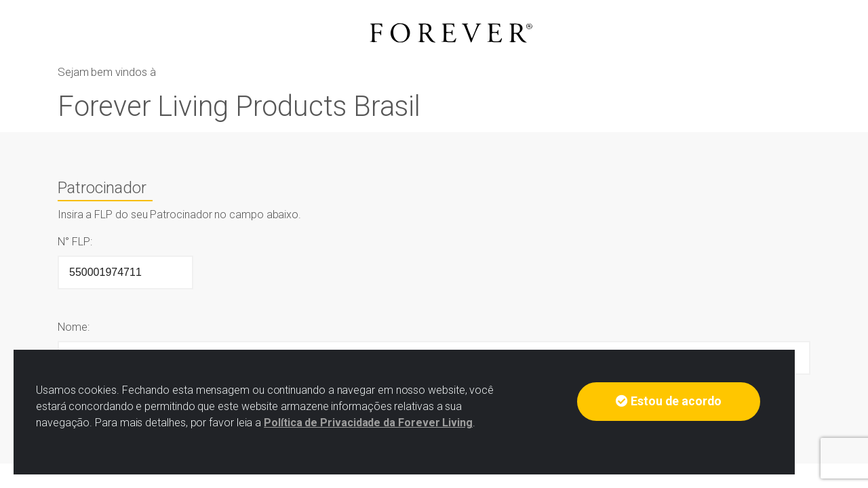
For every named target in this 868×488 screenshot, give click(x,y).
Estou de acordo (669, 401)
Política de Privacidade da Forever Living (368, 423)
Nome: (74, 327)
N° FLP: (75, 242)
